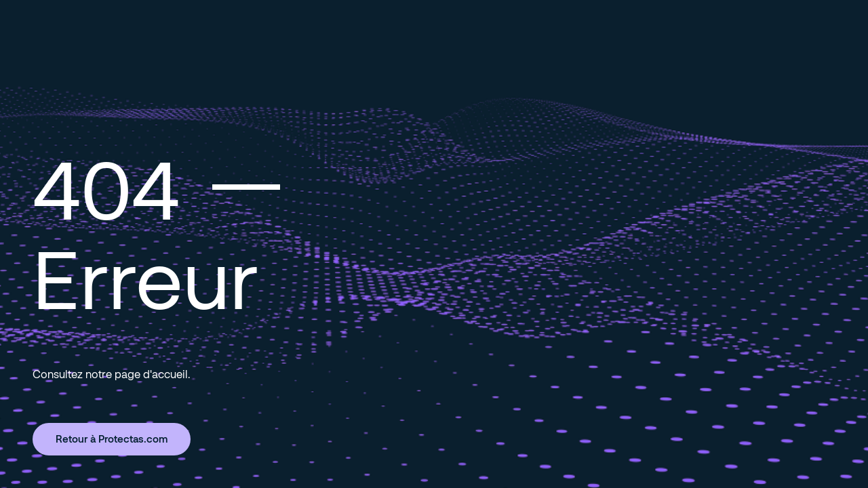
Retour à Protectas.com (112, 439)
